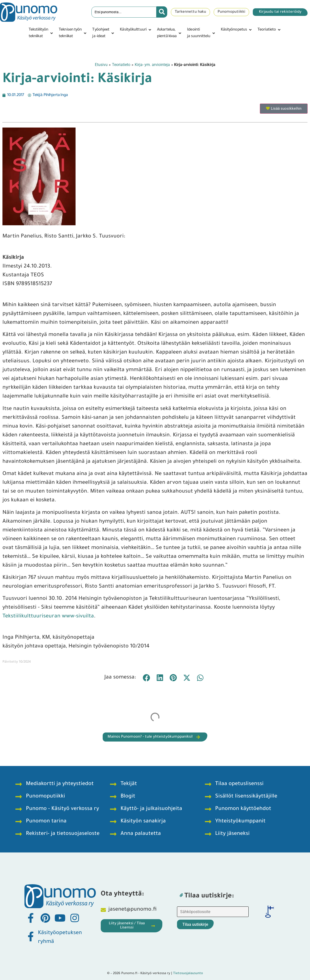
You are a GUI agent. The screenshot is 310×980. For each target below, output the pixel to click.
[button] (41, 33)
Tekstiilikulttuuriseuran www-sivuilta (48, 617)
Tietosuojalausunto (188, 974)
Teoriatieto (121, 65)
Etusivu (101, 65)
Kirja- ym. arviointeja (152, 65)
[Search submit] (162, 12)
